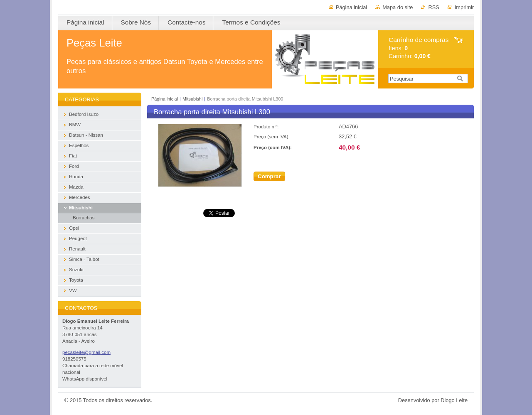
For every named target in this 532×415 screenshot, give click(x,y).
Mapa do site (398, 7)
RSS (433, 7)
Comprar (269, 176)
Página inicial (351, 7)
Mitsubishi (192, 99)
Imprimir (464, 7)
